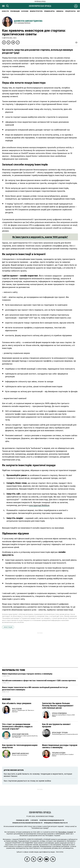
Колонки (25, 11)
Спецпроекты (70, 11)
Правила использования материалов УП (27, 823)
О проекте (34, 820)
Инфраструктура (36, 11)
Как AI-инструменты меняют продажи (56, 725)
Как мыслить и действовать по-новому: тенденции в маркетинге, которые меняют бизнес (38, 775)
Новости (5, 11)
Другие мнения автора (14, 770)
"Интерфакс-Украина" (66, 832)
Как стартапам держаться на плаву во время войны (27, 781)
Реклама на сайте (23, 820)
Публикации (15, 11)
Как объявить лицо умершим (17, 703)
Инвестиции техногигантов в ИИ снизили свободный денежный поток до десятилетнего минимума (35, 688)
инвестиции (8, 627)
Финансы (60, 11)
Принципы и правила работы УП (56, 823)
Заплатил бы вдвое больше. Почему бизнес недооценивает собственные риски (58, 706)
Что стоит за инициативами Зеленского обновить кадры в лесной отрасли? (17, 726)
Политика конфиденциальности (52, 820)
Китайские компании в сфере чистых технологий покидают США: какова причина (39, 681)
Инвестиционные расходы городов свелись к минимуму (27, 674)
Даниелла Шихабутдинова (28, 21)
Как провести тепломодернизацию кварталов (20, 746)
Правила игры (49, 11)
